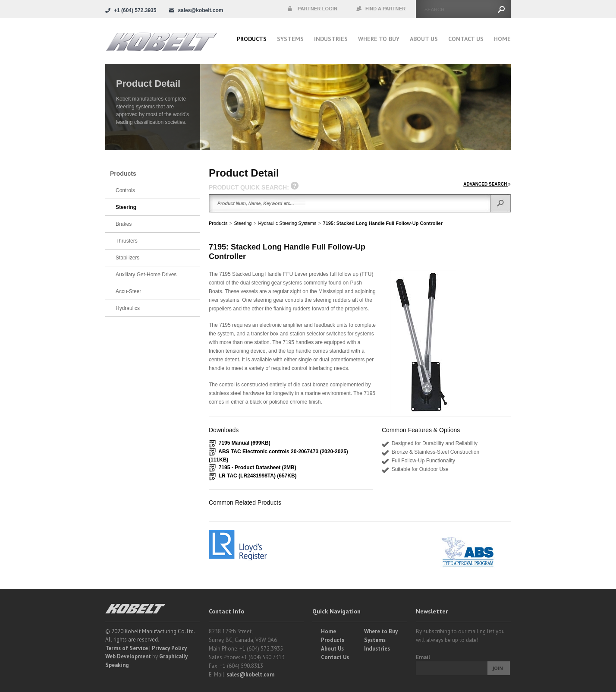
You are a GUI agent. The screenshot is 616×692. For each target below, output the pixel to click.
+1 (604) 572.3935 (135, 10)
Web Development (128, 656)
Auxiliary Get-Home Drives (146, 275)
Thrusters (127, 241)
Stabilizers (127, 258)
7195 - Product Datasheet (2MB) (258, 468)
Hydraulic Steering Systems (287, 223)
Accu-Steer (128, 291)
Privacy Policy (169, 648)
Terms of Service (127, 648)
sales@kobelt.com (250, 675)
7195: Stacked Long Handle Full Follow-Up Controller (383, 223)
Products (252, 39)
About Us (424, 39)
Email (423, 657)
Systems (290, 39)
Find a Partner (381, 9)
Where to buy (379, 39)
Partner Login (312, 9)
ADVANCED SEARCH (487, 184)
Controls (125, 190)
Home (502, 39)
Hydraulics (128, 308)
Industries (331, 39)
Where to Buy (381, 631)
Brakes (124, 224)
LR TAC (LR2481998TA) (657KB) (258, 476)
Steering (243, 223)
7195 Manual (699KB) (245, 443)
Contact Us (466, 39)
